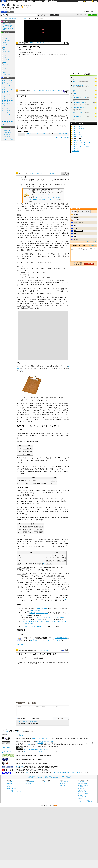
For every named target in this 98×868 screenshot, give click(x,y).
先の (30, 122)
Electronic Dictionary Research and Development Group (66, 773)
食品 (5, 68)
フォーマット (46, 122)
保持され (27, 126)
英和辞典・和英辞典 (83, 785)
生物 (5, 66)
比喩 (35, 417)
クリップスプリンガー (79, 132)
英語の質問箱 (7, 135)
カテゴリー (52, 173)
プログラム (23, 208)
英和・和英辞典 (21, 1)
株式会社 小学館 (20, 735)
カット (39, 102)
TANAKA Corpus (6, 748)
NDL (39, 199)
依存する (53, 122)
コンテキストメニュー (41, 291)
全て (3, 34)
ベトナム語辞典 (82, 797)
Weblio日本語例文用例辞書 (27, 650)
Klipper (23, 634)
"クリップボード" (40, 197)
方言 (5, 73)
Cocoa (36, 472)
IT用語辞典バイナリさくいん (40, 738)
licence (32, 774)
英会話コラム (7, 130)
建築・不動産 (7, 51)
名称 (31, 417)
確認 (75, 237)
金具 (29, 52)
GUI (63, 289)
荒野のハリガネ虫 (78, 231)
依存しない (48, 116)
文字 (32, 55)
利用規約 (9, 787)
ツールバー (51, 291)
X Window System (40, 491)
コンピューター (25, 55)
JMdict (27, 773)
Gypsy (46, 419)
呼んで (66, 110)
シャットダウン (58, 126)
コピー (31, 102)
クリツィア (76, 151)
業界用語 (6, 38)
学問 (5, 53)
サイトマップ (10, 790)
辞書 (3, 1)
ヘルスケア (6, 60)
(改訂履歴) (41, 743)
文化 (5, 56)
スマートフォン (48, 297)
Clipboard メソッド (78, 103)
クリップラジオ (77, 141)
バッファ (43, 366)
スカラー (59, 197)
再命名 (26, 410)
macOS (30, 433)
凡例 (51, 43)
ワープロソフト (40, 224)
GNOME (23, 501)
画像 (31, 120)
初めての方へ (87, 12)
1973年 (32, 408)
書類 (22, 52)
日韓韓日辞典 (39, 1)
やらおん (76, 214)
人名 (5, 71)
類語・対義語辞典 (11, 1)
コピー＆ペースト (30, 134)
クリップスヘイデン (78, 134)
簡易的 (34, 110)
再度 (37, 126)
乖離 (75, 234)
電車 (5, 43)
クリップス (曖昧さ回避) (79, 128)
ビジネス (6, 36)
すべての (51, 120)
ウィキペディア (24, 173)
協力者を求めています (36, 640)
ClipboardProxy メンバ (79, 97)
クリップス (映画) (77, 126)
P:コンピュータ (58, 640)
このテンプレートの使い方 (44, 194)
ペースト (45, 55)
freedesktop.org (53, 501)
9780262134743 (35, 611)
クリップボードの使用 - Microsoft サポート (34, 626)
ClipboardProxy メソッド (80, 108)
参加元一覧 (94, 12)
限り (21, 128)
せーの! (76, 239)
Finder (19, 458)
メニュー (27, 291)
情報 (27, 120)
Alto (26, 422)
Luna (56, 134)
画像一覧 (54, 91)
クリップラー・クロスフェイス (81, 143)
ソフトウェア (32, 638)
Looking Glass (61, 134)
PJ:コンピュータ (48, 640)
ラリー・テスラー (40, 408)
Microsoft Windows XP (23, 568)
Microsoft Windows (22, 539)
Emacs (30, 248)
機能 (20, 57)
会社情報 (62, 783)
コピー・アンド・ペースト (32, 218)
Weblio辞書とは (10, 782)
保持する (36, 120)
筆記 (37, 52)
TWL (57, 199)
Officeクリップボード (79, 113)
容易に (44, 118)
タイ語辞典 (81, 795)
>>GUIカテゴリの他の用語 (62, 137)
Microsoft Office (22, 574)
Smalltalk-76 (59, 419)
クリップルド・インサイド (80, 145)
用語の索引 (39, 43)
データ (56, 55)
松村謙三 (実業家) (78, 223)
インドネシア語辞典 (83, 793)
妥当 (75, 225)
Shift (37, 529)
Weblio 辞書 (89, 1)
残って (24, 128)
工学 (5, 49)
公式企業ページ (64, 782)
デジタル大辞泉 (22, 19)
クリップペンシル (77, 137)
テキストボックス (44, 472)
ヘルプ (96, 1)
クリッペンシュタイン (79, 149)
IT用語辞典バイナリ (25, 91)
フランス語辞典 (82, 792)
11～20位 (81, 212)
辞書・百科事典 (13, 19)
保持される (61, 116)
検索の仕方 (9, 783)
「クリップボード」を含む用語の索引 (28, 722)
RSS (56, 806)
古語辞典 (46, 1)
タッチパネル (21, 297)
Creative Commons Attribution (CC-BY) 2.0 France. (36, 749)
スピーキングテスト (9, 139)
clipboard (23, 99)
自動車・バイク (7, 45)
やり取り (38, 118)
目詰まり (76, 228)
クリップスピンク (77, 130)
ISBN (28, 611)
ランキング (46, 43)
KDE (28, 501)
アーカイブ (25, 615)
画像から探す (28, 783)
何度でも (32, 128)
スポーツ (6, 64)
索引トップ (33, 43)
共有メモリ (54, 116)
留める (26, 52)
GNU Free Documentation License (44, 741)
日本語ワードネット (20, 766)
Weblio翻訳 (81, 787)
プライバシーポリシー (12, 788)
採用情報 (62, 785)
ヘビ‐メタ (76, 220)
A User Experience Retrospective (39, 613)
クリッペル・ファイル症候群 (81, 147)
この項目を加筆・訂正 (61, 638)
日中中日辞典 (30, 1)
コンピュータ (23, 110)
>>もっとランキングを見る (89, 242)
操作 (35, 102)
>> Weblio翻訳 (93, 246)
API (53, 235)
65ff (25, 611)
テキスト (66, 118)
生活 (5, 58)
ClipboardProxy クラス (79, 116)
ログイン (81, 1)
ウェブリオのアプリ (29, 782)
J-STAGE (34, 199)
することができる (45, 128)
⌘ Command (27, 449)
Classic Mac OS (22, 433)
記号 (3, 125)
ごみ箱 (37, 134)
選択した (53, 102)
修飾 (25, 120)
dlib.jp (43, 199)
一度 (22, 126)
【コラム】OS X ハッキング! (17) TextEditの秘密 (50, 617)
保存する (66, 55)
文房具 (42, 658)
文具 (33, 108)
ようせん (46, 108)
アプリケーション (38, 116)
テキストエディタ (30, 226)
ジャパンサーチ (51, 199)
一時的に (61, 55)
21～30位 (87, 212)
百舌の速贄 (77, 217)
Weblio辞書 (27, 744)
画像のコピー (38, 55)
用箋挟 (40, 108)
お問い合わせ (46, 782)
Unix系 (19, 491)
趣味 (5, 62)
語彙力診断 (7, 137)
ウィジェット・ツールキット (47, 231)
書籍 (54, 197)
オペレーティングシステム (42, 206)
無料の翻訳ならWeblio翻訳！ (27, 6)
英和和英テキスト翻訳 (26, 703)
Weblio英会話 (7, 132)
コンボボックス (43, 134)
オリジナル (38, 619)
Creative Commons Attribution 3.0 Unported (35, 752)
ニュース (49, 197)
